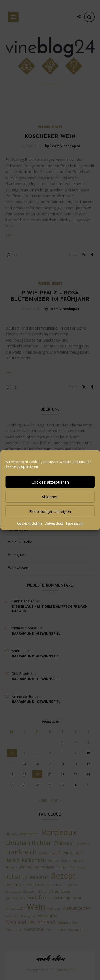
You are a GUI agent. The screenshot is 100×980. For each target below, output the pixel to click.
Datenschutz (54, 523)
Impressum (75, 523)
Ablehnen (50, 496)
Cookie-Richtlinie (30, 523)
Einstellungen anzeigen (50, 511)
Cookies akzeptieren (50, 482)
